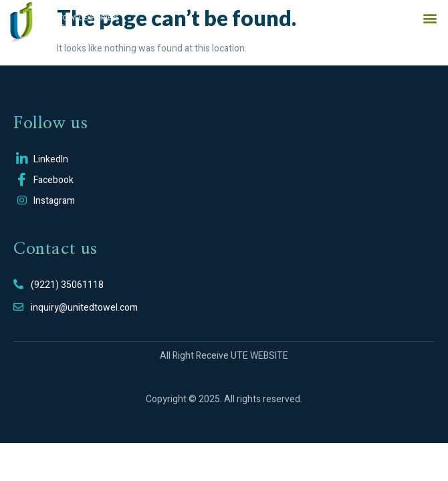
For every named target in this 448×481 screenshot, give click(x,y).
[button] (430, 18)
